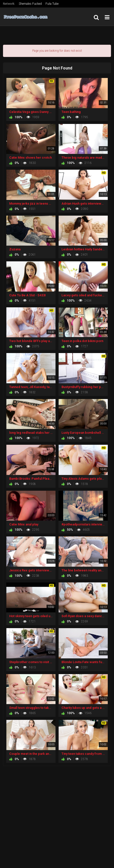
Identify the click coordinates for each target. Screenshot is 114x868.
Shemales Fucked (30, 4)
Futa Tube (52, 4)
